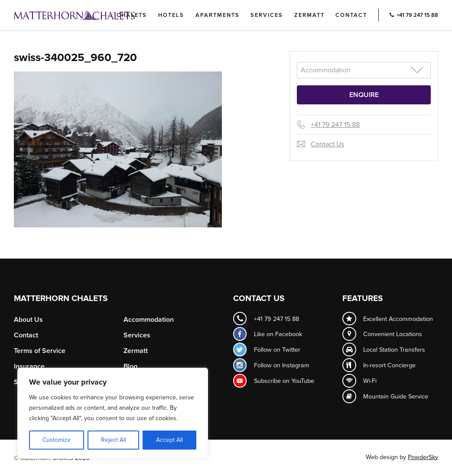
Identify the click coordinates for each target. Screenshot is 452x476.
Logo (89, 15)
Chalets (132, 15)
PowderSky (423, 457)
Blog (130, 366)
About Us (28, 320)
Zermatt (309, 15)
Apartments (218, 15)
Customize (57, 440)
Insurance (29, 366)
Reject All (114, 440)
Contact (351, 15)
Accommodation (149, 320)
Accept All (169, 440)
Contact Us (327, 144)
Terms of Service (40, 351)
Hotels (171, 15)
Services (267, 15)
